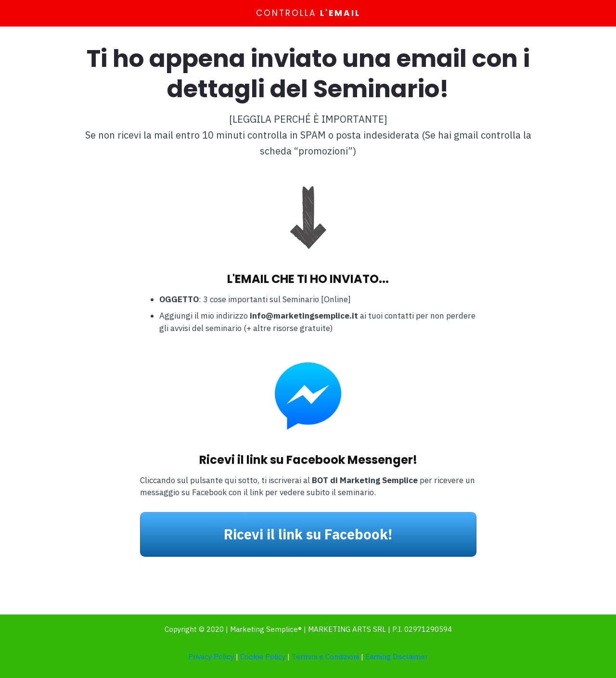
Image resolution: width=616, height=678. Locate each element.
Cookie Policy (263, 657)
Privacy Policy (211, 657)
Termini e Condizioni (325, 657)
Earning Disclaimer (397, 657)
